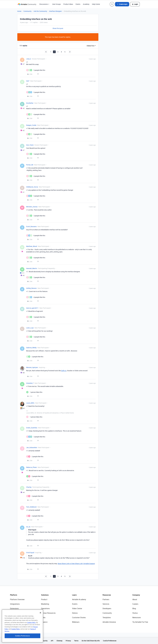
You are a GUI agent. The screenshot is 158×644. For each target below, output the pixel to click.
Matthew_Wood (32, 246)
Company (136, 595)
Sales (43, 617)
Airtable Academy (79, 599)
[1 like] (34, 392)
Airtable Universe (109, 622)
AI (11, 617)
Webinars (76, 622)
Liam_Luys (30, 328)
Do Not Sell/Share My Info (91, 641)
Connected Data (16, 622)
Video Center (77, 608)
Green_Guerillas (32, 428)
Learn (74, 595)
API (52, 641)
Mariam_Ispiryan (32, 367)
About (135, 599)
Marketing (45, 604)
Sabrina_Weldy (31, 348)
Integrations (15, 604)
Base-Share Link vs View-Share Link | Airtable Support (76, 564)
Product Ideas (68, 4)
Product (44, 599)
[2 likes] (35, 357)
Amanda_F (30, 383)
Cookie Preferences (110, 641)
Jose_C (29, 59)
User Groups (56, 4)
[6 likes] (36, 235)
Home (19, 11)
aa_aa (28, 527)
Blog (134, 608)
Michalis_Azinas (32, 207)
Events (78, 4)
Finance (44, 622)
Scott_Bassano (31, 226)
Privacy (68, 641)
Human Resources (48, 613)
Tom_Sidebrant (31, 507)
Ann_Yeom (30, 145)
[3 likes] (36, 154)
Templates (107, 617)
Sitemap (59, 641)
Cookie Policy (31, 636)
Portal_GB (30, 165)
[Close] (40, 627)
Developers (107, 608)
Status (135, 613)
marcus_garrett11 (32, 308)
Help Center (96, 4)
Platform (14, 595)
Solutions (45, 595)
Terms (76, 641)
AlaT (28, 81)
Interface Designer (55, 11)
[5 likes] (36, 70)
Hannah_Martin (32, 268)
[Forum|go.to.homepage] (27, 4)
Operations (45, 608)
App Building (15, 613)
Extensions (14, 608)
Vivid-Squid (30, 553)
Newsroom (137, 617)
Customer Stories (79, 617)
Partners (106, 599)
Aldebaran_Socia (32, 187)
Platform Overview (17, 599)
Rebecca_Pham (31, 467)
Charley (29, 487)
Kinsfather (30, 103)
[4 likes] (36, 114)
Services (106, 604)
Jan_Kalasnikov (32, 447)
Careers (135, 604)
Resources (107, 595)
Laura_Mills (30, 403)
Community (27, 11)
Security (45, 641)
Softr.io (64, 371)
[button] (122, 4)
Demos (75, 613)
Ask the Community (40, 11)
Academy (86, 4)
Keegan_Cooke (31, 125)
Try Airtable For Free (140, 622)
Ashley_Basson (31, 288)
